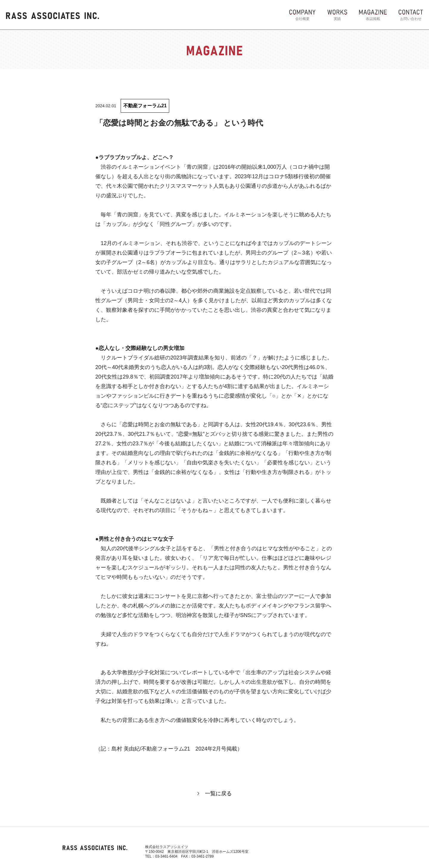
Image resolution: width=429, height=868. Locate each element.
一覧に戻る (218, 793)
